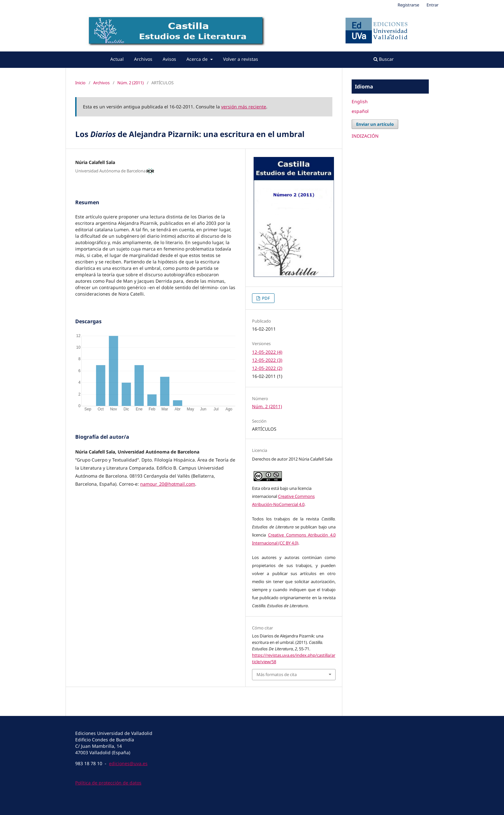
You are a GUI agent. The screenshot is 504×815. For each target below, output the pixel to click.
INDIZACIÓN (365, 136)
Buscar (384, 59)
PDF (265, 298)
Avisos (169, 59)
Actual (117, 59)
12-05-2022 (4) (267, 352)
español (360, 111)
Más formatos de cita (277, 674)
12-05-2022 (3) (267, 360)
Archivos (143, 59)
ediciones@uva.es (128, 763)
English (360, 101)
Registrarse (408, 5)
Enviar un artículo (375, 124)
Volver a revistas (241, 59)
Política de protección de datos (108, 783)
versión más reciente (244, 107)
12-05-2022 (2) (267, 368)
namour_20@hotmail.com (168, 484)
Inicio (80, 83)
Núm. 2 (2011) (130, 83)
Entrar (432, 5)
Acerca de (198, 59)
